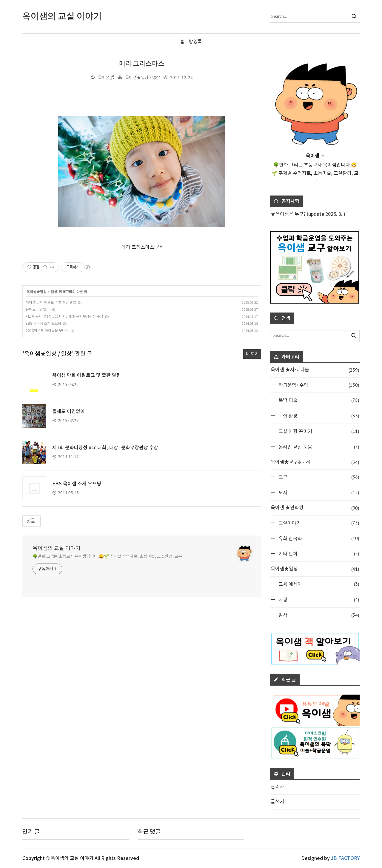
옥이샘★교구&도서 (315, 462)
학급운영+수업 (318, 385)
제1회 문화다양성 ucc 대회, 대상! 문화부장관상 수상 (64, 317)
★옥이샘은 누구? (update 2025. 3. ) (308, 214)
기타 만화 (318, 554)
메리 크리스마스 (142, 64)
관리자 (277, 787)
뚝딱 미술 (318, 400)
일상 (54, 292)
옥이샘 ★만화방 (315, 508)
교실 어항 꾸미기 (318, 431)
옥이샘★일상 (37, 292)
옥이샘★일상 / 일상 (143, 77)
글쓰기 (277, 802)
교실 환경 (318, 416)
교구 (318, 477)
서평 (318, 600)
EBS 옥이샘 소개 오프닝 (43, 324)
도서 (318, 492)
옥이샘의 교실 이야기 (57, 548)
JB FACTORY (345, 858)
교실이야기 (318, 523)
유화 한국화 (318, 538)
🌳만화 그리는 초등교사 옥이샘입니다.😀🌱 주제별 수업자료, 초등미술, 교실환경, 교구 (107, 557)
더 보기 (252, 354)
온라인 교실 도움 (318, 447)
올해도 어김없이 (38, 309)
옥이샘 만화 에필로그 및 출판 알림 (51, 303)
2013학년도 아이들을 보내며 (47, 331)
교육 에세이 (318, 584)
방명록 (195, 42)
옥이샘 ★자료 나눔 (315, 370)
